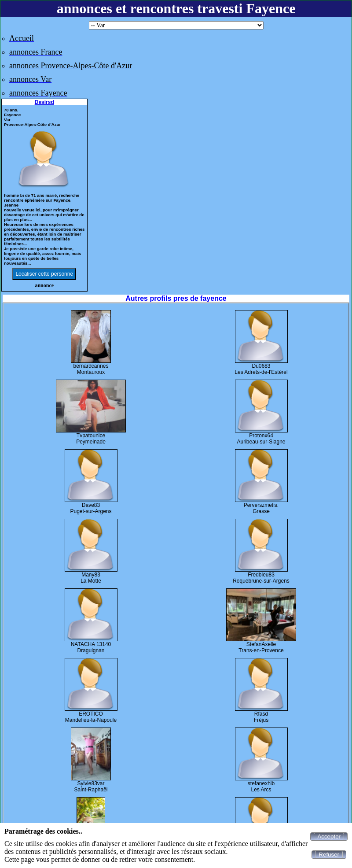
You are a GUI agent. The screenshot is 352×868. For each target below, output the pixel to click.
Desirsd (44, 102)
